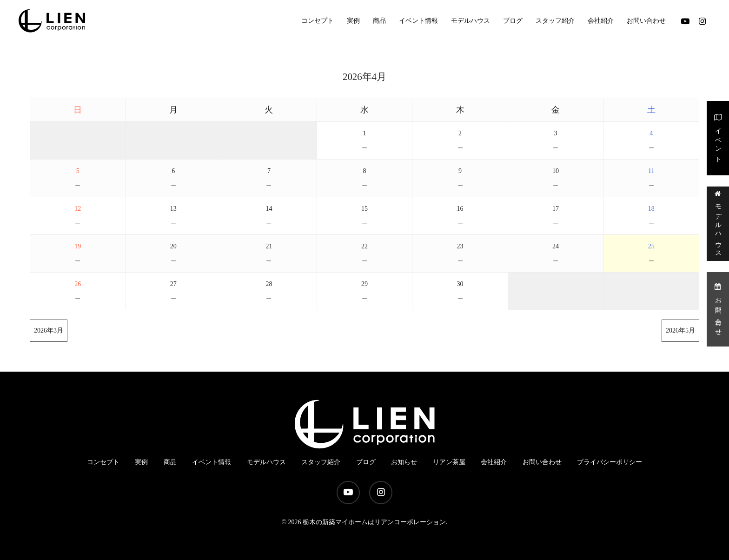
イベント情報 (212, 462)
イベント (718, 137)
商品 (170, 462)
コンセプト (103, 462)
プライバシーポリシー (610, 462)
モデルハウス (718, 223)
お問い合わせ (718, 309)
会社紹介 (494, 462)
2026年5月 (680, 330)
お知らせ (404, 462)
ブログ (366, 462)
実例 (141, 462)
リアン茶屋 (449, 462)
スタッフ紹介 (321, 462)
